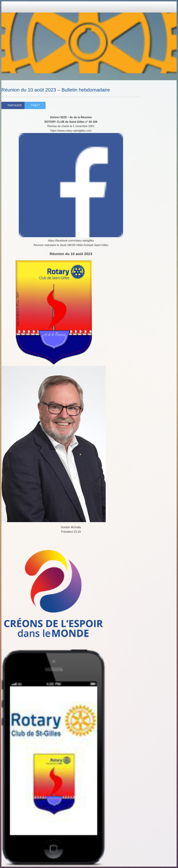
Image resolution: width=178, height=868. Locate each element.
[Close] (7, 7)
